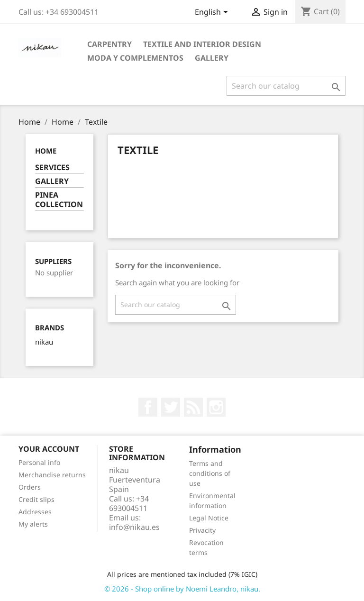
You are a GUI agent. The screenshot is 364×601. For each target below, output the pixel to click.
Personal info (39, 462)
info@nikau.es (134, 527)
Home (46, 151)
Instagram (216, 407)
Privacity (202, 530)
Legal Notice (209, 518)
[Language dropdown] (213, 13)
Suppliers (53, 261)
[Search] (286, 86)
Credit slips (36, 499)
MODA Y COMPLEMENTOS (135, 58)
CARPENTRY (109, 44)
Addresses (35, 512)
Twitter (171, 407)
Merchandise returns (52, 475)
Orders (30, 487)
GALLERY (212, 58)
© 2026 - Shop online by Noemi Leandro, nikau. (182, 589)
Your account (49, 449)
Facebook (148, 407)
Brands (50, 328)
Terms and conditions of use (210, 473)
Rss (193, 407)
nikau (44, 342)
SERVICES (52, 168)
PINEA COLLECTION (59, 200)
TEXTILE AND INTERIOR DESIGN (202, 44)
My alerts (33, 524)
